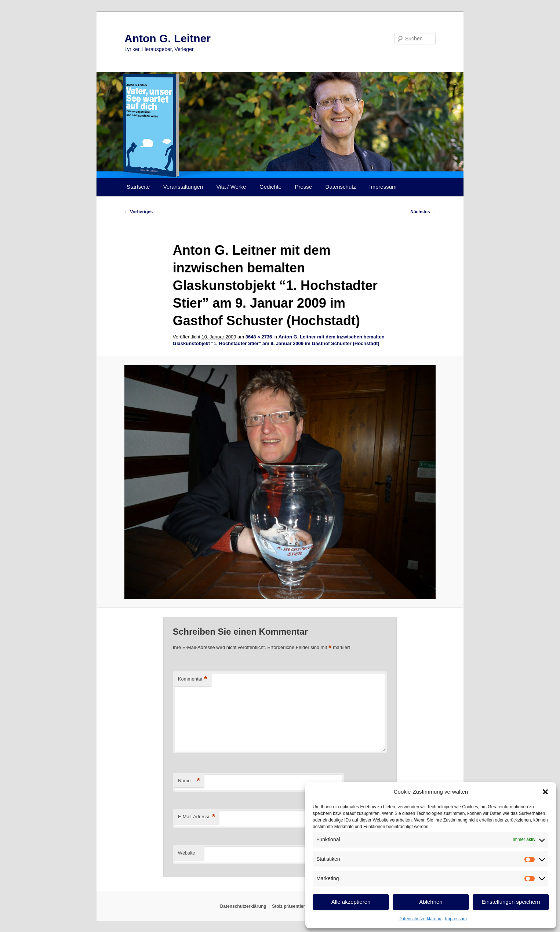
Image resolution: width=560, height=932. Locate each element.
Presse (304, 187)
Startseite (138, 187)
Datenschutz (341, 187)
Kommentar (193, 679)
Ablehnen (431, 902)
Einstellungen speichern (511, 902)
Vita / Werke (231, 187)
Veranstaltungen (183, 187)
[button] (545, 792)
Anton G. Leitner (168, 38)
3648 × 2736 (259, 337)
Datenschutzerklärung (420, 919)
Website (187, 853)
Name (189, 781)
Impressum (456, 919)
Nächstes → (423, 212)
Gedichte (270, 187)
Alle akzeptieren (351, 902)
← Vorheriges (139, 212)
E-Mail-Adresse (197, 817)
